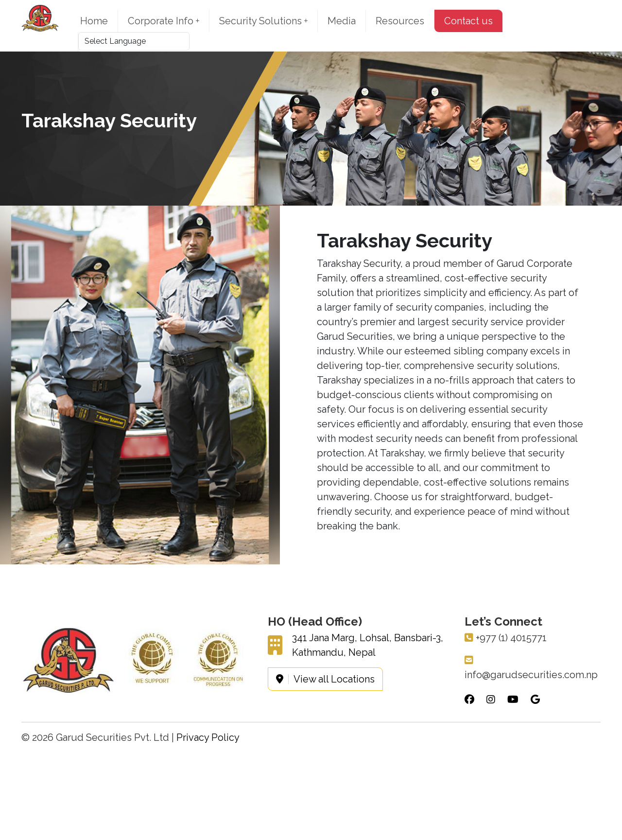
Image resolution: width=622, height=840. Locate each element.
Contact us (468, 21)
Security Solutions (263, 21)
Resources (400, 21)
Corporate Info (164, 21)
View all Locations (325, 679)
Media (342, 21)
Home (94, 21)
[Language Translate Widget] (134, 41)
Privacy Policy (208, 737)
